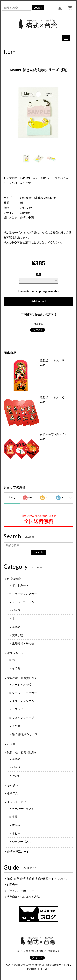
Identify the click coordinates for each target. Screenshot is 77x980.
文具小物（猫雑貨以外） (22, 678)
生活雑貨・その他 (23, 643)
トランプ (17, 709)
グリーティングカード (26, 594)
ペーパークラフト (23, 809)
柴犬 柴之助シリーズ (25, 734)
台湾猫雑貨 (14, 579)
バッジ (16, 610)
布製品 (16, 627)
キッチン (13, 785)
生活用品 (13, 794)
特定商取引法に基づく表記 (23, 897)
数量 (38, 274)
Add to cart (38, 301)
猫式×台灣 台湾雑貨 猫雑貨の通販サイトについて (37, 879)
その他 (16, 668)
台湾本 (11, 744)
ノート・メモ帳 (22, 685)
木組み (16, 825)
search (38, 8)
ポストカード (20, 585)
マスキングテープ (23, 718)
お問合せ (12, 885)
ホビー (16, 833)
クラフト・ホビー (18, 802)
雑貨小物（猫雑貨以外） (22, 752)
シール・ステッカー (24, 602)
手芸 (15, 817)
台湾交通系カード (18, 852)
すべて (12, 498)
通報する (38, 324)
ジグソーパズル (22, 842)
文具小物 (17, 635)
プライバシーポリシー (20, 891)
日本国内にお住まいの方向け (38, 314)
